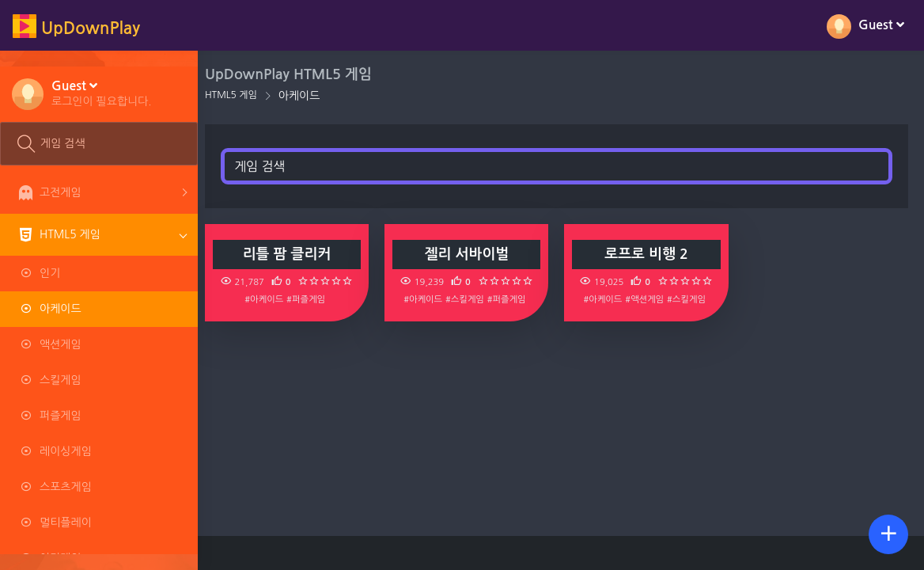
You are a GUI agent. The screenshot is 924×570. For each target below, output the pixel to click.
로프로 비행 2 (649, 254)
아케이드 (308, 96)
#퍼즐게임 (314, 299)
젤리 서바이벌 (472, 254)
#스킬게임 (470, 299)
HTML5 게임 (240, 95)
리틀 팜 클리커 (294, 254)
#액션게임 (648, 299)
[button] (102, 93)
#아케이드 (272, 299)
